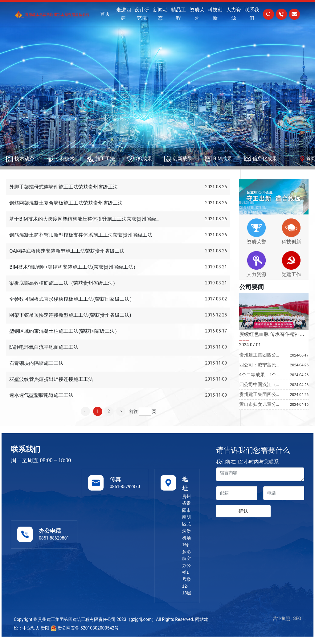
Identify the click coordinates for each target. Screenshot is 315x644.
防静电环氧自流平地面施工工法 (44, 347)
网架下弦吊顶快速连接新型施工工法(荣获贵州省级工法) (70, 315)
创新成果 (182, 159)
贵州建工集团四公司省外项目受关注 (260, 397)
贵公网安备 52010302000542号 (85, 628)
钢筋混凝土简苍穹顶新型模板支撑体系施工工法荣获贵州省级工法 (81, 235)
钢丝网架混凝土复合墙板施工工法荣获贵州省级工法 (66, 203)
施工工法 (105, 159)
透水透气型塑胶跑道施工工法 (41, 395)
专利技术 (65, 159)
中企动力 (31, 628)
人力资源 (256, 274)
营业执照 (281, 618)
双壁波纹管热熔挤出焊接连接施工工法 (51, 379)
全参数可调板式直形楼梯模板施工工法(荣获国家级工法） (72, 299)
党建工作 (291, 274)
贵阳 (45, 628)
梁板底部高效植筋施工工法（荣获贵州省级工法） (63, 283)
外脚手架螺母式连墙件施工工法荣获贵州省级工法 (63, 187)
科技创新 (291, 242)
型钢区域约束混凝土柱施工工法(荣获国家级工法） (64, 331)
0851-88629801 (54, 538)
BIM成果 (222, 159)
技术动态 (24, 159)
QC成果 (144, 159)
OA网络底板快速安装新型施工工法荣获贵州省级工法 (67, 251)
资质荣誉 (256, 242)
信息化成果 (265, 159)
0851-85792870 (125, 487)
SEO (297, 618)
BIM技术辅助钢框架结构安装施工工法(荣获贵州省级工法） (74, 267)
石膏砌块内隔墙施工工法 (36, 363)
